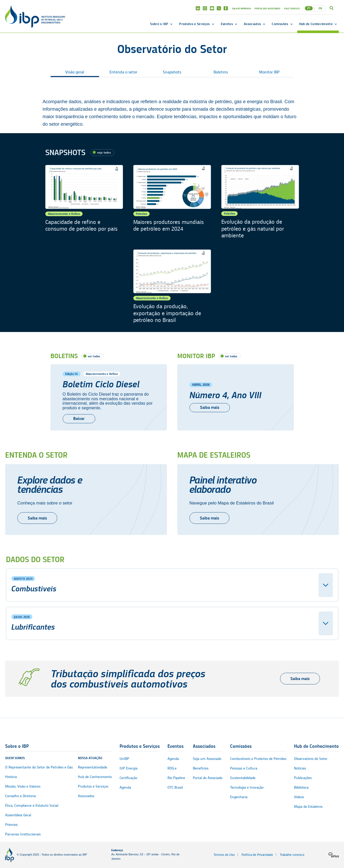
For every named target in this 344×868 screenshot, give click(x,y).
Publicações (303, 778)
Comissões (280, 24)
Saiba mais (37, 518)
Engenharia (239, 797)
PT (309, 8)
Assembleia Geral (18, 815)
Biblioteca (301, 787)
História (11, 777)
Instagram (205, 8)
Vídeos (299, 797)
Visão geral (75, 72)
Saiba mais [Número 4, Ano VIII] (210, 407)
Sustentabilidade (243, 778)
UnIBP (124, 759)
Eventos (227, 24)
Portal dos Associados (268, 8)
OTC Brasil (175, 787)
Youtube (212, 8)
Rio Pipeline (176, 778)
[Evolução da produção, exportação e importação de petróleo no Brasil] (172, 287)
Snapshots (172, 72)
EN (320, 8)
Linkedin (198, 8)
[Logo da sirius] (334, 855)
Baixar (79, 418)
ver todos (94, 356)
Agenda (125, 787)
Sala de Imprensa (241, 8)
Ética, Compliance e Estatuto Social (32, 806)
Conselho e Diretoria (20, 796)
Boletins (221, 72)
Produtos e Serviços (194, 24)
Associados (252, 24)
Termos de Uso (224, 855)
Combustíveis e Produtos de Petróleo (258, 759)
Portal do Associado (208, 778)
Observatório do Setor (311, 759)
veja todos (104, 152)
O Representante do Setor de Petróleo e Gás (39, 767)
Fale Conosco (292, 8)
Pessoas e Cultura (244, 768)
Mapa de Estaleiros (308, 807)
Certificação (128, 778)
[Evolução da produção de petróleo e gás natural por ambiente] (260, 202)
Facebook (226, 8)
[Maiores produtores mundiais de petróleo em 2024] (172, 202)
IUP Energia (129, 768)
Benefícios (201, 768)
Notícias (300, 768)
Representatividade (93, 767)
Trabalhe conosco (292, 855)
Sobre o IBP (159, 24)
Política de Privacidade (257, 855)
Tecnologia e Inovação (247, 787)
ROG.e (172, 768)
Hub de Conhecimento (316, 24)
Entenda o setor (123, 72)
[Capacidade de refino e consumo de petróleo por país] (84, 202)
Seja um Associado (207, 759)
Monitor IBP (269, 72)
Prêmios (11, 825)
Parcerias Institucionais (23, 834)
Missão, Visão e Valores (23, 786)
